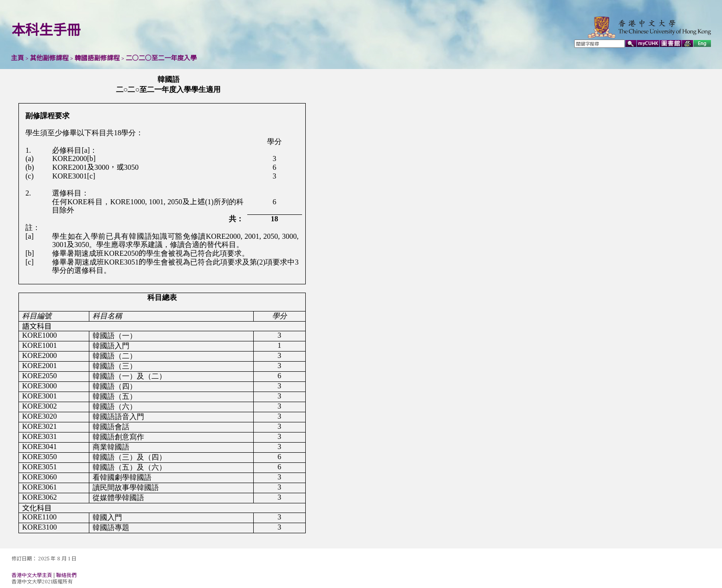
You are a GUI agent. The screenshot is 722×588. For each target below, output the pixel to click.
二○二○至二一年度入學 (161, 58)
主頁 (17, 58)
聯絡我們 (66, 575)
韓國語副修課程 (97, 58)
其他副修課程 (49, 58)
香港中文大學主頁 (32, 575)
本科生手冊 (46, 30)
